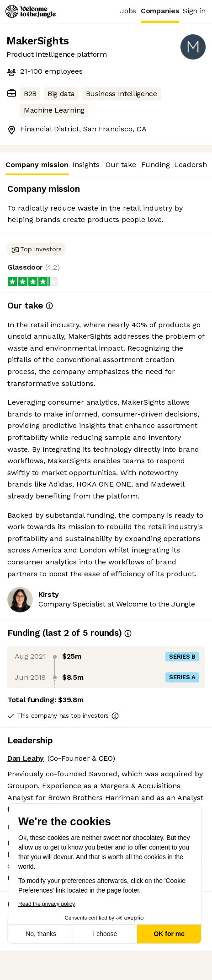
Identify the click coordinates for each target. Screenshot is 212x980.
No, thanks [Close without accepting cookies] (40, 934)
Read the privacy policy (46, 904)
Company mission (37, 168)
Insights (86, 165)
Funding (156, 165)
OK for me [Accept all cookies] (168, 934)
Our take (121, 165)
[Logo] (31, 11)
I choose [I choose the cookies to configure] (104, 934)
